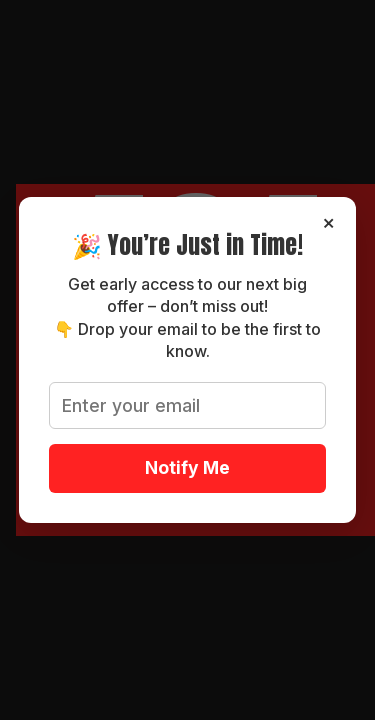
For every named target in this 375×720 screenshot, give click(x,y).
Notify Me (187, 467)
